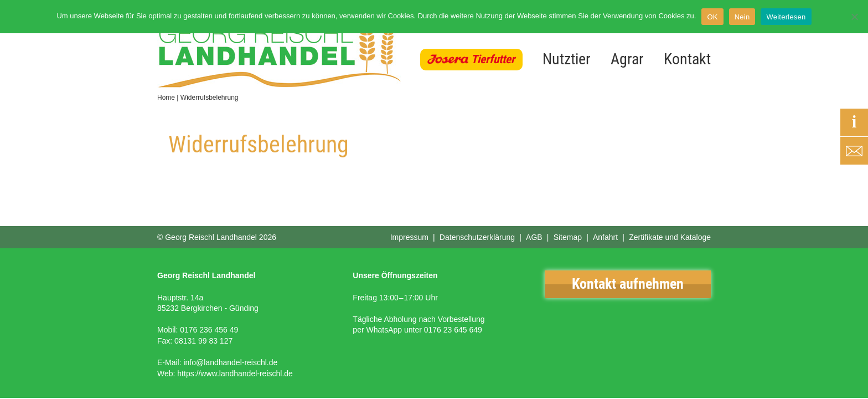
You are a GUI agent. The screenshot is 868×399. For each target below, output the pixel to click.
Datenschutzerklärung (477, 237)
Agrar (627, 59)
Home (166, 98)
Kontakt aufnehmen (628, 284)
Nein (742, 17)
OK (712, 17)
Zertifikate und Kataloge (670, 237)
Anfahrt (605, 237)
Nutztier (567, 59)
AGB (534, 237)
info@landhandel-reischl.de (230, 362)
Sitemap (568, 237)
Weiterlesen (786, 17)
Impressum (409, 237)
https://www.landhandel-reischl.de (235, 374)
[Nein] (854, 17)
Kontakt (687, 59)
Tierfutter (493, 59)
